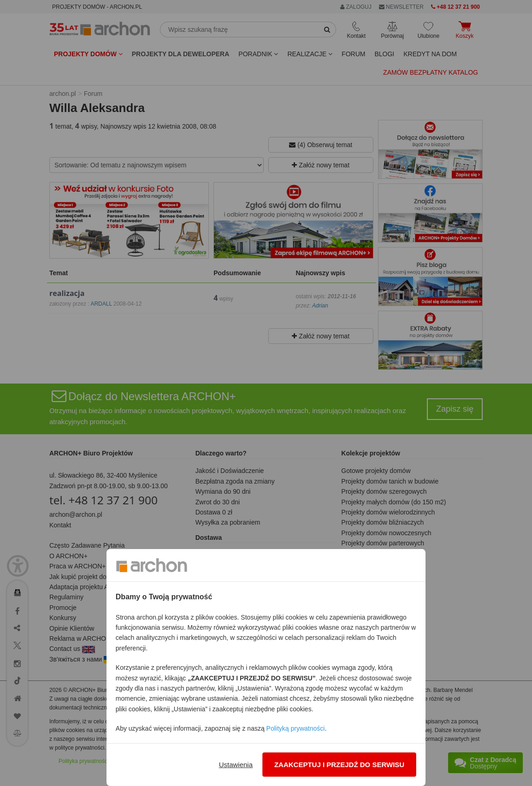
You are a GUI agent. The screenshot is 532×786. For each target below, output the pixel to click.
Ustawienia (236, 765)
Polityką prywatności (296, 728)
